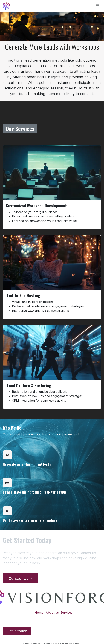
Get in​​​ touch (17, 631)
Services (66, 613)
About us (52, 613)
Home (39, 613)
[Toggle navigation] (97, 6)
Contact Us (20, 579)
